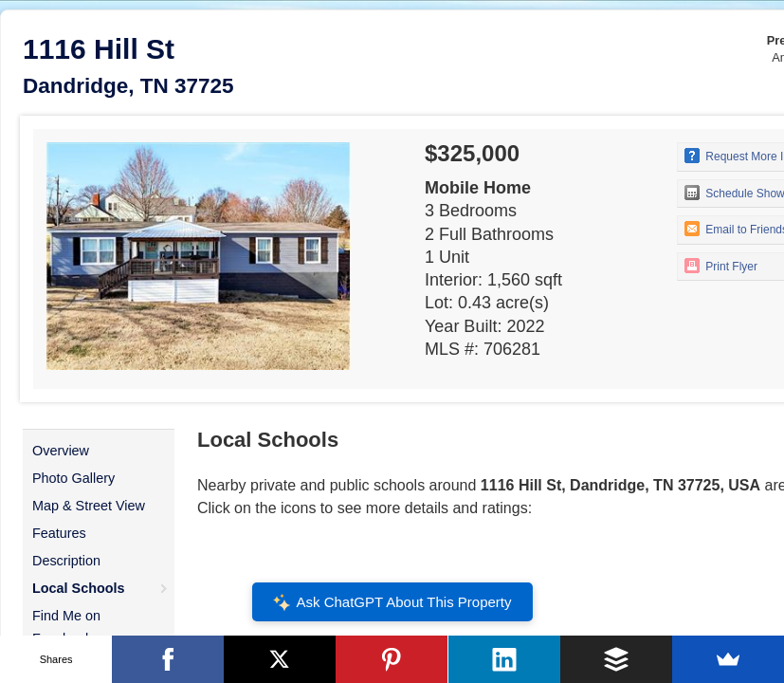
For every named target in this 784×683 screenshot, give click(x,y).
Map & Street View (89, 506)
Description (66, 561)
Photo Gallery (73, 478)
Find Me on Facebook (66, 627)
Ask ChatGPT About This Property (392, 602)
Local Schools (79, 588)
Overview (61, 451)
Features (59, 533)
